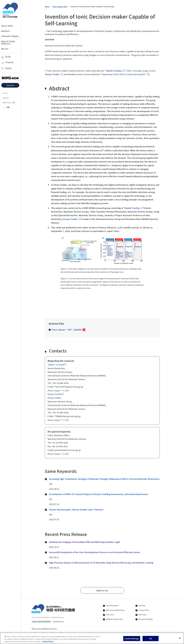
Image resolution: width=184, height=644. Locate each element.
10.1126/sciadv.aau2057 (135, 74)
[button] (102, 590)
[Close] (180, 639)
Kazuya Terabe (52, 74)
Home (47, 6)
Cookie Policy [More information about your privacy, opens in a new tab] (48, 643)
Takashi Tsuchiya (114, 71)
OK (150, 640)
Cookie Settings (132, 640)
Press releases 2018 (60, 6)
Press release (65, 330)
